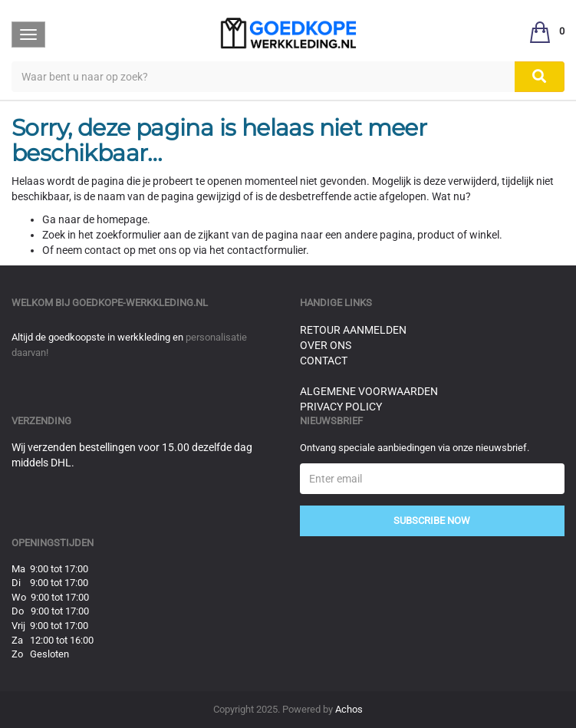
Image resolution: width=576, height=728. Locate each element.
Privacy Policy (341, 407)
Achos (349, 709)
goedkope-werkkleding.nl (140, 303)
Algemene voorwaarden (369, 391)
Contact (324, 361)
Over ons (326, 345)
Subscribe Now (432, 520)
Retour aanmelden (353, 330)
